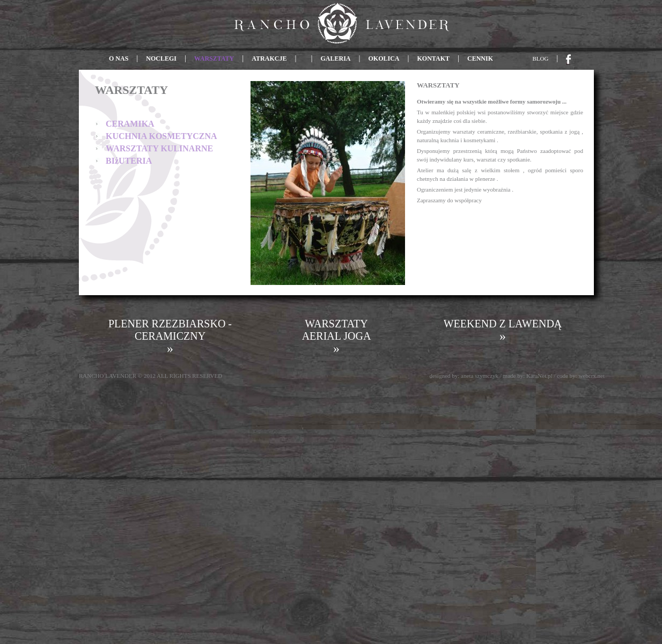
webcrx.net (591, 376)
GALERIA (335, 58)
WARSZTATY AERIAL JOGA (337, 336)
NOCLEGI (161, 58)
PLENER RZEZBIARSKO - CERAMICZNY (170, 336)
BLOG (541, 58)
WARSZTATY (214, 58)
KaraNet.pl (539, 376)
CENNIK (480, 58)
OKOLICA (384, 58)
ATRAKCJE (269, 58)
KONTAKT (433, 58)
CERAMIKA (130, 124)
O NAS (119, 58)
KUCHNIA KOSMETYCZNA (161, 136)
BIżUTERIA (129, 161)
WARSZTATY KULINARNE (159, 148)
